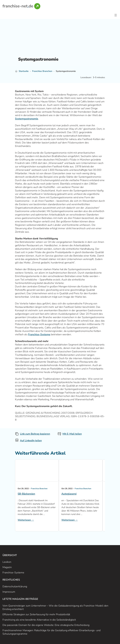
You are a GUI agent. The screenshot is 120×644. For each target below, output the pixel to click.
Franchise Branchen (42, 71)
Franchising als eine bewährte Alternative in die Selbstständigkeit (39, 620)
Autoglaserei (69, 494)
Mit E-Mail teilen (72, 434)
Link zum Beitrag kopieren (35, 434)
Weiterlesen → (26, 520)
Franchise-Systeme (39, 334)
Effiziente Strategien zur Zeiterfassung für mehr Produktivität (36, 614)
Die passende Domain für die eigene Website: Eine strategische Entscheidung (46, 625)
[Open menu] (116, 15)
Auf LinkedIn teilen (31, 441)
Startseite (24, 71)
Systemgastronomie (27, 119)
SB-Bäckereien (26, 494)
